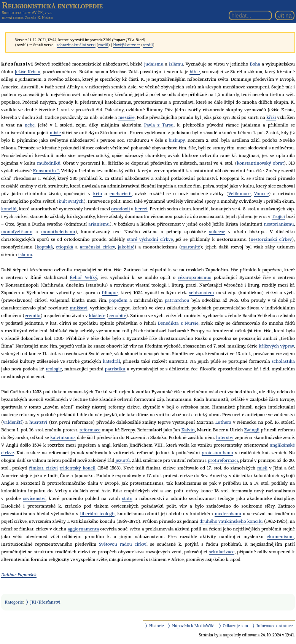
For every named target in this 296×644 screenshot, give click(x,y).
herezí (141, 209)
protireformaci (223, 460)
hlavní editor (12, 18)
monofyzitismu (17, 231)
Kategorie (14, 602)
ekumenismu (280, 536)
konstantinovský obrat (260, 163)
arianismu (99, 224)
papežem (118, 300)
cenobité (117, 315)
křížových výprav (276, 346)
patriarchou (177, 300)
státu (127, 498)
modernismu (228, 513)
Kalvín (188, 430)
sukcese (217, 231)
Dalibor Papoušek (19, 574)
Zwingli (252, 430)
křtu (98, 193)
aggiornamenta (83, 529)
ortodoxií (120, 209)
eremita (33, 315)
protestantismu (217, 453)
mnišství (79, 308)
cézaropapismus (195, 277)
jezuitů (123, 460)
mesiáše (127, 117)
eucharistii (121, 193)
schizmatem (202, 292)
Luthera (223, 422)
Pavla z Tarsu (159, 125)
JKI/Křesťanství (45, 602)
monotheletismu (58, 231)
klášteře (97, 315)
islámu (176, 64)
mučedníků (49, 163)
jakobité (126, 247)
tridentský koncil (78, 468)
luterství (225, 437)
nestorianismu (279, 224)
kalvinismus (63, 437)
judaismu (154, 64)
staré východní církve (150, 239)
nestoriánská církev (271, 239)
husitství (38, 422)
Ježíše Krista (28, 71)
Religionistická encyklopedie (52, 5)
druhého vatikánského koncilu (231, 521)
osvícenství (34, 498)
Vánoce (262, 193)
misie (55, 132)
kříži (271, 117)
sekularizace (222, 552)
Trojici (278, 216)
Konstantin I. (46, 171)
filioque (110, 292)
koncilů (9, 209)
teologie (54, 369)
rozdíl (103, 45)
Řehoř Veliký (83, 277)
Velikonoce (240, 193)
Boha (255, 64)
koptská (45, 247)
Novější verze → (127, 45)
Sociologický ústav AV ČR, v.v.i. (27, 13)
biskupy (177, 140)
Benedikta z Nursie (178, 323)
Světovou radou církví (123, 544)
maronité (191, 247)
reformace (90, 430)
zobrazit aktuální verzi (76, 45)
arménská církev (97, 247)
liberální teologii (98, 513)
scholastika (283, 361)
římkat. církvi (43, 468)
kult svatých (71, 201)
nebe (30, 125)
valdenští (12, 422)
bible (195, 71)
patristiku (115, 369)
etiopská (65, 247)
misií (262, 468)
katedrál (111, 361)
